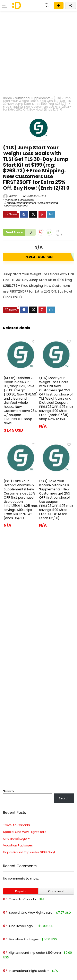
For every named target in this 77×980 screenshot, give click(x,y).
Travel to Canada (16, 825)
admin (10, 196)
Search (8, 791)
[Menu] (5, 5)
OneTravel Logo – (16, 839)
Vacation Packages (18, 845)
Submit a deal (59, 5)
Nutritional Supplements (33, 98)
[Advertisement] (38, 52)
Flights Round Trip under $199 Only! (29, 852)
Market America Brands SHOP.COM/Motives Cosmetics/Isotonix (31, 204)
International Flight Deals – (29, 971)
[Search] (47, 5)
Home (7, 98)
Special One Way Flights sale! (25, 832)
